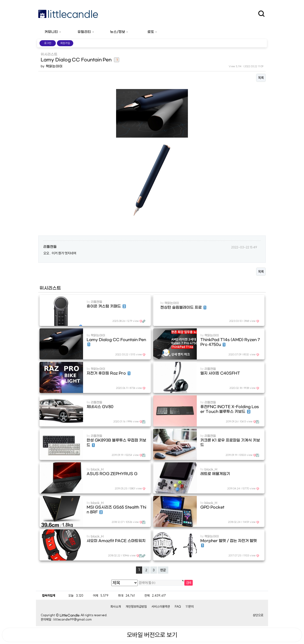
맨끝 (163, 570)
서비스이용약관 (161, 606)
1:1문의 (190, 606)
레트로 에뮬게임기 (215, 474)
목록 (261, 78)
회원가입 (65, 43)
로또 (151, 32)
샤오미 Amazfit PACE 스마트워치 (116, 541)
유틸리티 (84, 32)
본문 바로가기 (0, 0)
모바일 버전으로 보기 (152, 635)
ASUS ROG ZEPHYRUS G (112, 474)
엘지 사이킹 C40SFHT (220, 373)
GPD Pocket (212, 507)
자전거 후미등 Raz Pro (108, 373)
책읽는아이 (54, 66)
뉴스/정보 (118, 32)
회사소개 (116, 606)
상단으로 (258, 615)
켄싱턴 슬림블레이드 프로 (183, 308)
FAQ (178, 606)
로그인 (48, 43)
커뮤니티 (51, 32)
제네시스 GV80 (100, 407)
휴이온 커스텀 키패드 (106, 306)
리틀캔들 (50, 247)
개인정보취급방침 (136, 606)
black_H (97, 469)
